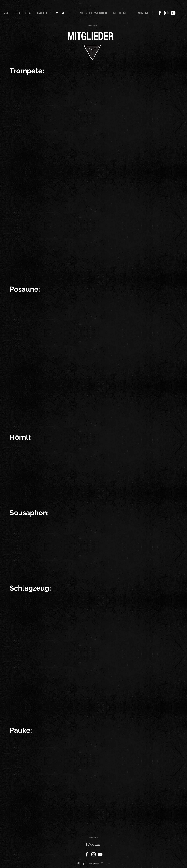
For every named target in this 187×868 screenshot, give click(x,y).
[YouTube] (173, 13)
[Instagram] (166, 13)
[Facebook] (160, 13)
